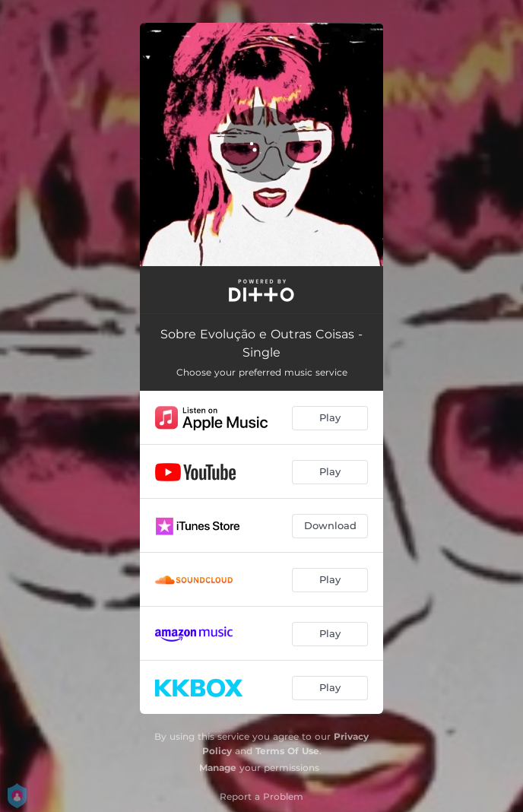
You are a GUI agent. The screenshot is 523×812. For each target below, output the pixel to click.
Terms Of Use (287, 751)
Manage (218, 768)
